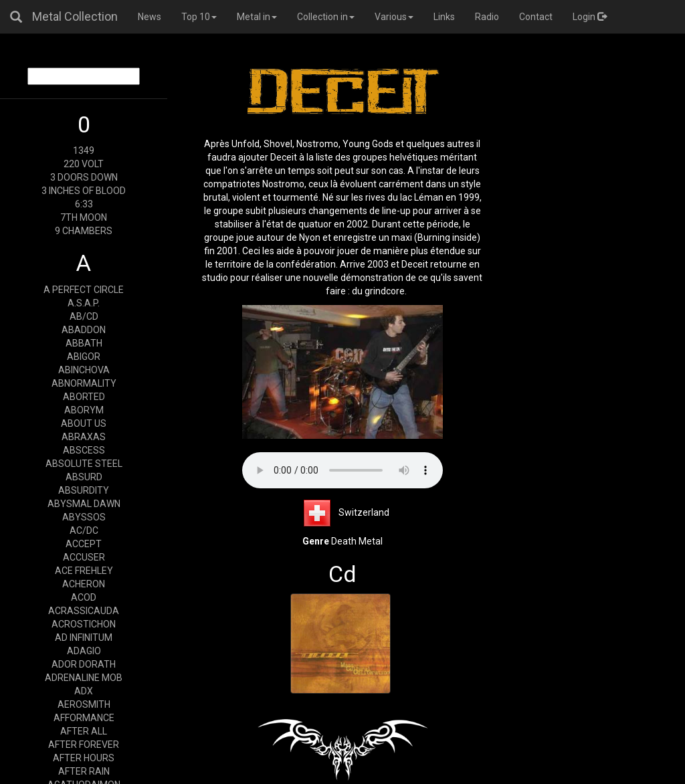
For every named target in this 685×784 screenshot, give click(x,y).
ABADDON (84, 330)
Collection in (326, 17)
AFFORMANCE (84, 718)
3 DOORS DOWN (84, 177)
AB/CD (84, 316)
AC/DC (84, 530)
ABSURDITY (84, 490)
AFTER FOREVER (84, 745)
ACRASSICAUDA (84, 611)
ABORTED (84, 397)
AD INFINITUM (84, 638)
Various (394, 17)
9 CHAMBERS (84, 231)
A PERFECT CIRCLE (84, 290)
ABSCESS (84, 450)
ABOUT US (84, 423)
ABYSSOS (84, 517)
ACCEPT (84, 544)
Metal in (257, 17)
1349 (84, 151)
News (150, 17)
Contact (536, 17)
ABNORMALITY (84, 383)
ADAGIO (84, 651)
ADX (84, 691)
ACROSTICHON (84, 624)
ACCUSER (84, 557)
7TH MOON (84, 217)
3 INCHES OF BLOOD (84, 191)
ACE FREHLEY (84, 571)
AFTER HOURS (84, 758)
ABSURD (84, 477)
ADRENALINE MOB (84, 678)
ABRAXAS (84, 437)
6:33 (84, 204)
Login (590, 17)
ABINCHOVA (84, 370)
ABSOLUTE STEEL (84, 464)
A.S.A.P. (84, 303)
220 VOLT (84, 164)
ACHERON (84, 584)
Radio (487, 17)
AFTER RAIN (84, 771)
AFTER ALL (84, 731)
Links (444, 17)
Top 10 (199, 17)
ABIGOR (84, 357)
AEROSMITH (84, 704)
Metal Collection (75, 16)
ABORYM (84, 410)
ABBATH (84, 343)
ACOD (84, 597)
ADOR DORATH (84, 664)
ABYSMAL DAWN (84, 504)
